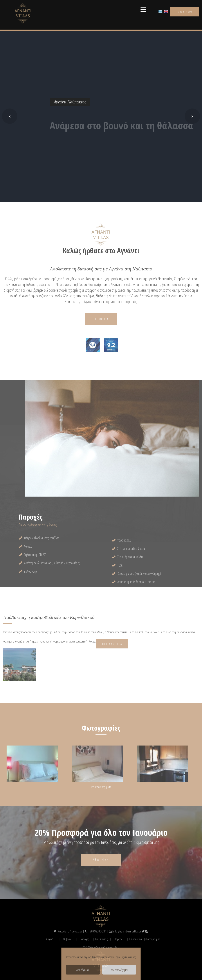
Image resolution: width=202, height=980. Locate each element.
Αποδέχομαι (83, 970)
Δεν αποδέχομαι (119, 970)
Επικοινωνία (136, 939)
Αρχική (50, 939)
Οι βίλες (67, 939)
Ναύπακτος (101, 939)
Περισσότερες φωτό (101, 787)
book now (184, 12)
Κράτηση (101, 859)
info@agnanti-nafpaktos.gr (127, 931)
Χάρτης (118, 939)
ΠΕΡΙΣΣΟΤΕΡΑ (101, 319)
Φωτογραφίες (153, 939)
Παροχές (84, 939)
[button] (10, 116)
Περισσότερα (112, 644)
